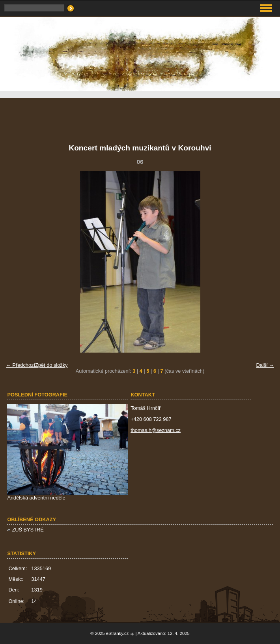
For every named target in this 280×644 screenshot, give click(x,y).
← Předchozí (21, 365)
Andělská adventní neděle (36, 498)
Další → (265, 365)
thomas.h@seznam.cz (156, 430)
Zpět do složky (51, 365)
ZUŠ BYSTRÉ (28, 530)
